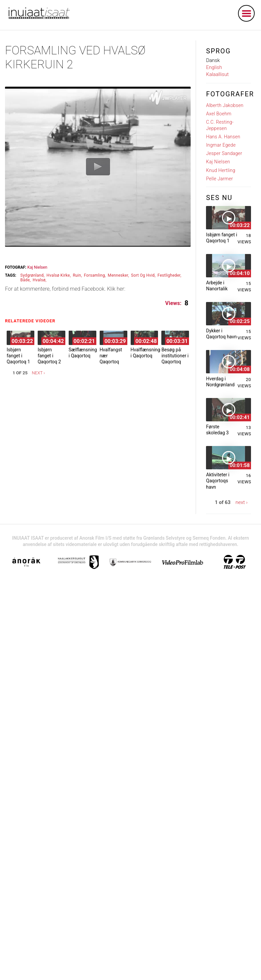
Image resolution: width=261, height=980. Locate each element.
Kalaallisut (217, 74)
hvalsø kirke (58, 275)
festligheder (169, 275)
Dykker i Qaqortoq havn (221, 334)
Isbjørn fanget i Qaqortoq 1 (18, 356)
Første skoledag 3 (217, 430)
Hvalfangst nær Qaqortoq (111, 356)
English (214, 67)
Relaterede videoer (32, 321)
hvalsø (39, 280)
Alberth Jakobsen (225, 105)
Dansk (213, 60)
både (25, 280)
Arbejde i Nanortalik (217, 286)
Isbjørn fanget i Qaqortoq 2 (49, 356)
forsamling (94, 275)
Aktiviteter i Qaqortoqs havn (218, 481)
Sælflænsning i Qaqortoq (83, 353)
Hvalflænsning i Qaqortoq (145, 353)
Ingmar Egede (221, 145)
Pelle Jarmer (219, 179)
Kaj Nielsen (37, 267)
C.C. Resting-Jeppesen (220, 125)
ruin (77, 275)
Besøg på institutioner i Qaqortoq (175, 356)
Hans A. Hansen (223, 137)
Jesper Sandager (224, 153)
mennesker (118, 275)
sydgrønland (32, 275)
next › (38, 373)
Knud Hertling (221, 170)
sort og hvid (143, 275)
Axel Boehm (219, 114)
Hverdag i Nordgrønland (220, 382)
